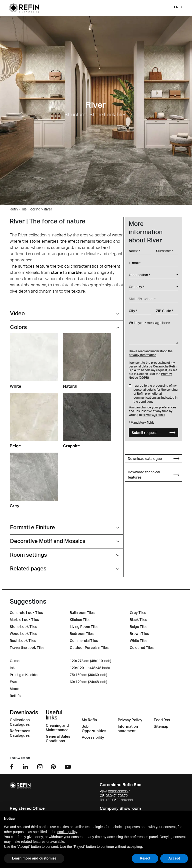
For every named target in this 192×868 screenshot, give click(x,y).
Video (17, 313)
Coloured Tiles (142, 647)
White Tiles (138, 640)
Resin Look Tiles (23, 640)
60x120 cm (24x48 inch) (88, 682)
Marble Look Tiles (24, 619)
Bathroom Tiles (82, 612)
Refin (14, 209)
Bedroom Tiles (82, 633)
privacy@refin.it (154, 415)
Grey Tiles (138, 612)
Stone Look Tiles (23, 626)
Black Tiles (138, 619)
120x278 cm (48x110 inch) (90, 661)
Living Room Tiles (84, 626)
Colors (18, 327)
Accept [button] (174, 858)
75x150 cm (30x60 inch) (88, 675)
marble (75, 272)
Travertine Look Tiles (27, 647)
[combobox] (153, 275)
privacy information (142, 355)
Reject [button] (145, 858)
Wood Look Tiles (23, 633)
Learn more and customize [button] (34, 858)
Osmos (15, 661)
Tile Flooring (31, 209)
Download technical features (154, 475)
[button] (177, 7)
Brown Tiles (139, 633)
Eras (13, 682)
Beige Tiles (138, 626)
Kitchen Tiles (80, 619)
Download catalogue (154, 458)
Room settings (28, 555)
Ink (12, 668)
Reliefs (15, 696)
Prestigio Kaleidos (24, 675)
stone (56, 272)
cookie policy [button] (67, 832)
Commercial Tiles (84, 640)
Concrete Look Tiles (26, 612)
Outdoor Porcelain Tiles (89, 647)
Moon (14, 689)
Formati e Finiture (32, 527)
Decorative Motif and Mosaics (48, 541)
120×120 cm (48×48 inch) (90, 668)
